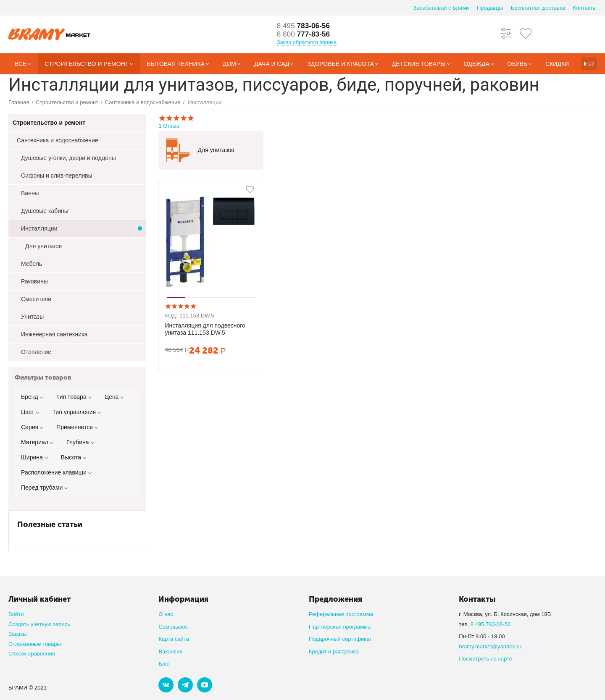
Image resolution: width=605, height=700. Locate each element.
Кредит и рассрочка (334, 651)
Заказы (18, 634)
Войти (16, 614)
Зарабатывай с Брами (441, 8)
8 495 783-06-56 (491, 624)
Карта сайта (174, 639)
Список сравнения (32, 654)
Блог (164, 664)
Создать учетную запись (39, 624)
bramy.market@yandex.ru (490, 646)
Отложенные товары (35, 644)
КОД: (171, 316)
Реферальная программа (341, 614)
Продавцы (490, 8)
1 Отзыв (377, 122)
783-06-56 (305, 26)
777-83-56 (305, 34)
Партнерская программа (340, 627)
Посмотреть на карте (485, 659)
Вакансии (170, 651)
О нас (166, 614)
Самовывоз (173, 627)
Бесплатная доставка (538, 8)
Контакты (585, 8)
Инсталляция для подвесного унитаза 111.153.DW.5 (205, 329)
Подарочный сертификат (340, 639)
